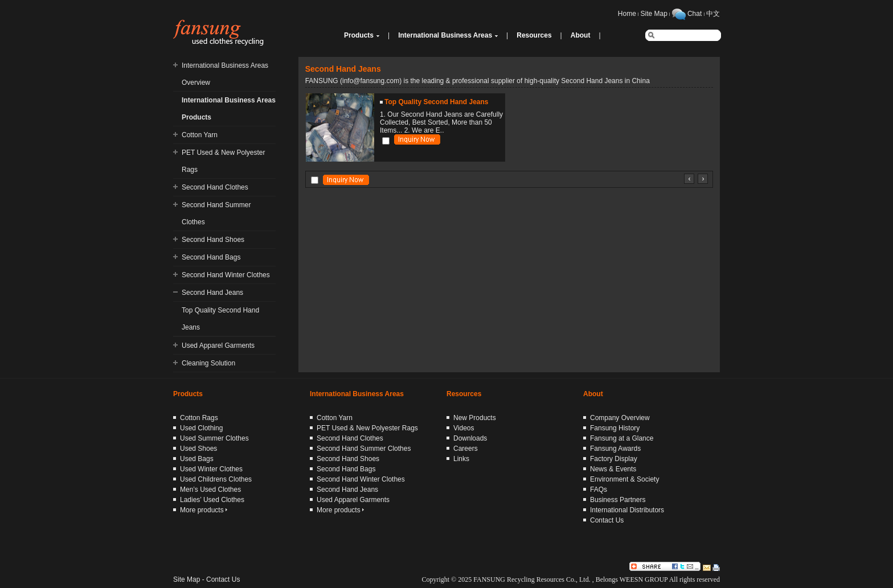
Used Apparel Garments (218, 346)
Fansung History (615, 428)
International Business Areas (445, 35)
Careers (466, 449)
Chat (695, 14)
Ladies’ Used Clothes (212, 500)
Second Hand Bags (211, 257)
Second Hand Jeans (212, 293)
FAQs (599, 490)
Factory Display (614, 459)
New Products (475, 418)
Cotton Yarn (200, 135)
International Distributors (627, 510)
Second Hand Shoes (213, 240)
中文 (713, 14)
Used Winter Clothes (211, 469)
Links (461, 459)
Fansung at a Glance (622, 438)
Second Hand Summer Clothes (364, 449)
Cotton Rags (199, 418)
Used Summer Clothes (214, 438)
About (581, 35)
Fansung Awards (615, 449)
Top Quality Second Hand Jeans (436, 102)
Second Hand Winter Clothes (226, 275)
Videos (464, 428)
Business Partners (618, 500)
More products (204, 510)
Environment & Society (624, 479)
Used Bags (197, 459)
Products (359, 35)
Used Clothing (201, 428)
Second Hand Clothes (215, 187)
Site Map (654, 14)
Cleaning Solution (208, 363)
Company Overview (620, 418)
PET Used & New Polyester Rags (367, 428)
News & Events (613, 469)
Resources (534, 35)
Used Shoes (198, 449)
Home (627, 14)
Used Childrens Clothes (216, 479)
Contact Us (607, 520)
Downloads (470, 438)
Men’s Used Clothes (210, 490)
